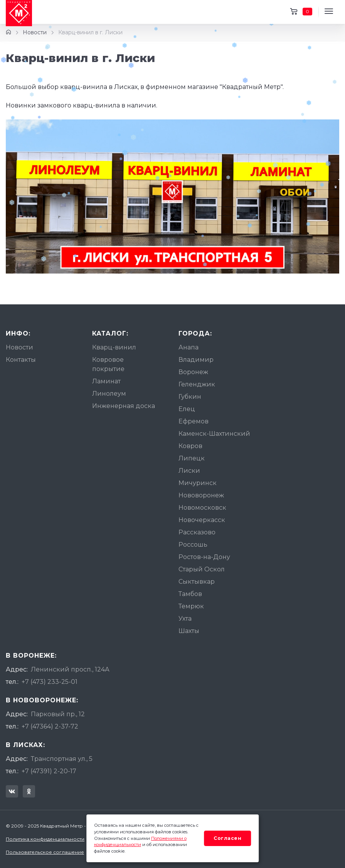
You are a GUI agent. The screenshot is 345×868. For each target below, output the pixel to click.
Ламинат (106, 381)
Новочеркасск (202, 520)
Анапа (188, 347)
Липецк (192, 458)
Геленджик (197, 384)
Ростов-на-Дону (204, 557)
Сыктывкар (197, 582)
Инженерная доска (124, 406)
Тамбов (190, 594)
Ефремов (194, 421)
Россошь (193, 545)
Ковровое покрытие (108, 364)
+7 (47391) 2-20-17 (49, 771)
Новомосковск (202, 508)
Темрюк (191, 606)
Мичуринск (198, 483)
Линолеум (109, 394)
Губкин (190, 397)
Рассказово (197, 532)
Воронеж (193, 372)
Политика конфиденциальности (45, 839)
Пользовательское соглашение (45, 852)
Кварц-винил (114, 347)
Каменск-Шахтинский (214, 434)
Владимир (196, 360)
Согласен (227, 838)
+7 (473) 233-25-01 (50, 682)
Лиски (189, 471)
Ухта (185, 619)
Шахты (189, 631)
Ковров (190, 446)
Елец (187, 409)
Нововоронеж (201, 495)
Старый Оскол (202, 569)
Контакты (21, 360)
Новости (35, 32)
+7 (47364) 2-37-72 (50, 726)
